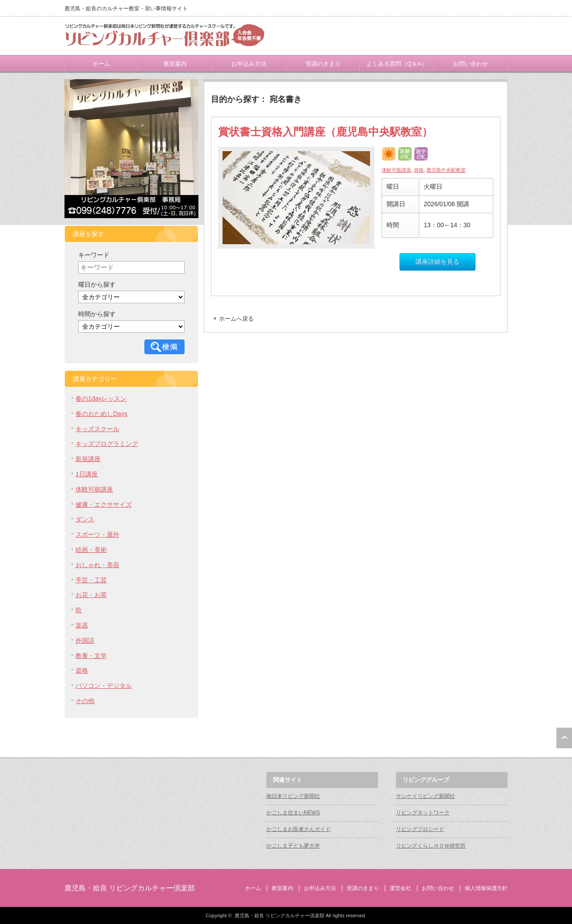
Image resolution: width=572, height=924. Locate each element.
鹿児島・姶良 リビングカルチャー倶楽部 (130, 888)
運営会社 (400, 888)
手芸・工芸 (91, 580)
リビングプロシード (420, 829)
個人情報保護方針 (486, 888)
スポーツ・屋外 (97, 534)
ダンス (85, 519)
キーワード (94, 255)
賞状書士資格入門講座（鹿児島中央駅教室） (325, 132)
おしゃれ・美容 (97, 565)
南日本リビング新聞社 (293, 796)
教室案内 (175, 64)
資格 (419, 170)
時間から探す (97, 314)
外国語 (85, 640)
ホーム (101, 64)
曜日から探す (97, 284)
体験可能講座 (396, 170)
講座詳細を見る (437, 262)
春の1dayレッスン (101, 398)
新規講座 (88, 459)
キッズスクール (97, 429)
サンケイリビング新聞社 (425, 796)
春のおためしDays (101, 414)
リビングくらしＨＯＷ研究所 (431, 846)
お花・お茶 (91, 595)
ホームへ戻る (236, 319)
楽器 (82, 625)
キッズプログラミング (107, 444)
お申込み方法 (249, 64)
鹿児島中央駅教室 (446, 170)
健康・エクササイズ (104, 504)
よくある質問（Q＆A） (397, 64)
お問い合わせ (471, 64)
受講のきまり (323, 64)
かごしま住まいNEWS (293, 813)
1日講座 (87, 474)
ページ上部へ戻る (564, 738)
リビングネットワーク (423, 813)
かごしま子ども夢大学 (293, 846)
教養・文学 (91, 656)
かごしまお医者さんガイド (299, 829)
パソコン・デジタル (104, 686)
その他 (85, 701)
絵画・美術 (91, 550)
